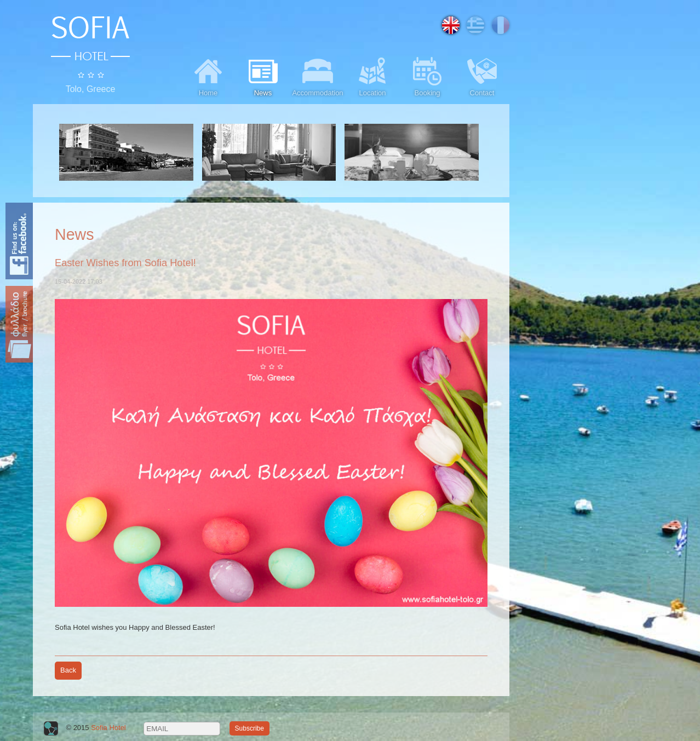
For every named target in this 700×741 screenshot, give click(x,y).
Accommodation (317, 76)
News (263, 76)
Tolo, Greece (91, 89)
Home (208, 76)
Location (372, 76)
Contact (482, 76)
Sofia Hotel (108, 728)
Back (68, 670)
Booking (427, 76)
